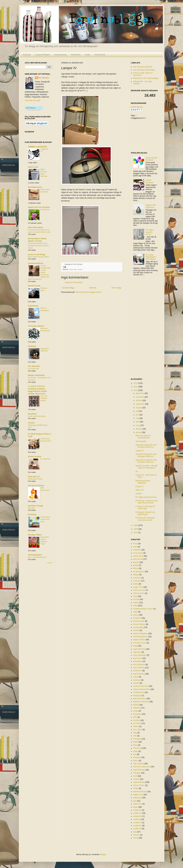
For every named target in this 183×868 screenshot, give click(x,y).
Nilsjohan (137, 708)
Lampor (80, 269)
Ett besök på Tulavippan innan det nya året (145, 519)
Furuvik (136, 599)
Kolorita (136, 683)
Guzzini (136, 630)
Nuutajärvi (137, 714)
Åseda (136, 838)
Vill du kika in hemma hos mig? (46, 519)
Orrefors (137, 720)
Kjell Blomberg (139, 674)
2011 (136, 387)
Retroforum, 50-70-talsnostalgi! (146, 78)
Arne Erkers (138, 553)
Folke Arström (139, 593)
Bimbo (136, 565)
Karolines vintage (36, 506)
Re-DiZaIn (32, 515)
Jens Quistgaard (140, 655)
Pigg (135, 733)
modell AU (137, 813)
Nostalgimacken (35, 187)
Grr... (137, 471)
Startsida (27, 55)
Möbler (136, 705)
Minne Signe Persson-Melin (39, 257)
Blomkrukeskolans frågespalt (143, 482)
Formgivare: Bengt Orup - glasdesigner (146, 513)
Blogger (103, 854)
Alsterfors (137, 550)
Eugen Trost (138, 587)
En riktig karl (45, 459)
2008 (136, 529)
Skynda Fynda (34, 286)
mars (138, 425)
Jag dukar (137, 652)
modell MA (138, 826)
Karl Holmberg (139, 668)
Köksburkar (100, 55)
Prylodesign (33, 306)
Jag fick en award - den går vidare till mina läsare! (146, 467)
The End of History (36, 486)
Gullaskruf (137, 618)
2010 (136, 390)
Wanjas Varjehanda (36, 375)
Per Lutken (138, 730)
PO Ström (137, 723)
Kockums (137, 680)
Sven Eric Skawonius (142, 767)
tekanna (137, 835)
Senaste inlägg (68, 288)
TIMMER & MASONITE (38, 147)
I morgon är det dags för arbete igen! (145, 507)
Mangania (137, 696)
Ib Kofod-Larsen (140, 643)
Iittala (135, 646)
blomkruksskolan (140, 792)
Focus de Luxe (139, 590)
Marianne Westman (141, 702)
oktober (139, 400)
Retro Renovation (36, 227)
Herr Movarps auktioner (143, 67)
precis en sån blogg (37, 254)
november (140, 397)
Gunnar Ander (139, 621)
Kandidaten (138, 661)
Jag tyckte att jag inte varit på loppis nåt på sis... (146, 446)
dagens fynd (138, 795)
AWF (135, 547)
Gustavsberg (60, 55)
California (137, 578)
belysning (73, 269)
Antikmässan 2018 (35, 479)
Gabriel (136, 603)
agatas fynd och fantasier (39, 207)
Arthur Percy (138, 556)
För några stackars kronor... (149, 232)
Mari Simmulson (140, 699)
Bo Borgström (139, 572)
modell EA (137, 823)
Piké (135, 736)
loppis (136, 807)
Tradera (136, 779)
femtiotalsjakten (35, 555)
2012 (136, 383)
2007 (136, 533)
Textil (135, 776)
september (140, 404)
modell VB (137, 829)
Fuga (135, 596)
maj (138, 418)
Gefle (87, 55)
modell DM (138, 816)
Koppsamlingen (43, 55)
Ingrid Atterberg (139, 649)
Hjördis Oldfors (139, 640)
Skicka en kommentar (74, 282)
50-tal (136, 544)
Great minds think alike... (38, 416)
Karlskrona (138, 671)
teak (135, 832)
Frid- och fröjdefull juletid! (44, 398)
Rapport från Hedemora (151, 206)
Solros (136, 761)
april (138, 422)
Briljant (136, 575)
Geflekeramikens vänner (143, 609)
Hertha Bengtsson (141, 637)
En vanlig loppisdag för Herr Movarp (151, 257)
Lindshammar (139, 692)
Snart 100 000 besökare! (151, 159)
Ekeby (136, 584)
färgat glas (138, 798)
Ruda (135, 745)
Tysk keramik (141, 441)
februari (139, 429)
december (140, 393)
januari (139, 432)
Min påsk (32, 508)
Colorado (137, 581)
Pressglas (137, 739)
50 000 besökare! (150, 181)
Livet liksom (45, 210)
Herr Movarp (44, 78)
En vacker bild (34, 369)
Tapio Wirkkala (139, 770)
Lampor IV (140, 451)
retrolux (31, 423)
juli (137, 411)
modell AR (137, 810)
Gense (136, 615)
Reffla (136, 742)
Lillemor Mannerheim (142, 689)
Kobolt (136, 677)
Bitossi (136, 568)
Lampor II (139, 486)
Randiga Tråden (35, 535)
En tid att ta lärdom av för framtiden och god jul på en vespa (38, 246)
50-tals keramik (35, 457)
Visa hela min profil (33, 100)
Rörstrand (76, 55)
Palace (136, 726)
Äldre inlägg (116, 288)
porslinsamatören (36, 263)
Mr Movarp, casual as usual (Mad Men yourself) (147, 502)
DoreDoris (32, 414)
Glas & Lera (33, 167)
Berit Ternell (138, 559)
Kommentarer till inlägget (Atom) (88, 292)
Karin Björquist (139, 665)
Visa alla (50, 563)
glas (135, 801)
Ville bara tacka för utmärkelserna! (143, 437)
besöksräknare (137, 107)
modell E (137, 819)
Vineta (136, 788)
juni (138, 415)
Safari (136, 751)
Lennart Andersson (141, 686)
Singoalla (137, 757)
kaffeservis (138, 804)
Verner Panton (139, 785)
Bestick (136, 562)
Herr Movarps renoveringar (144, 70)
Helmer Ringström (141, 634)
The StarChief (34, 366)
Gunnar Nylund (139, 624)
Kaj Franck (138, 658)
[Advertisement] (143, 327)
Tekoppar (137, 773)
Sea (135, 754)
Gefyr (135, 612)
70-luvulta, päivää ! (36, 326)
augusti (139, 408)
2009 (136, 525)
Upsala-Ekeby (139, 782)
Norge (136, 711)
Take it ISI (139, 490)
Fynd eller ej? (34, 477)
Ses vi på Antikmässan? (37, 557)
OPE (135, 717)
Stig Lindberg (139, 764)
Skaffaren (32, 346)
